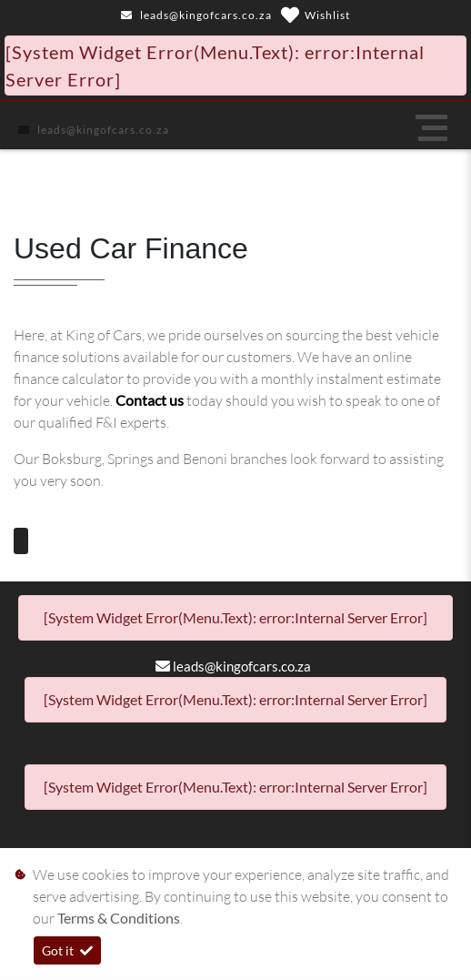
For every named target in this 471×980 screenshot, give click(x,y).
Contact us (151, 400)
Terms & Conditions (119, 918)
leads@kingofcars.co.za (206, 15)
